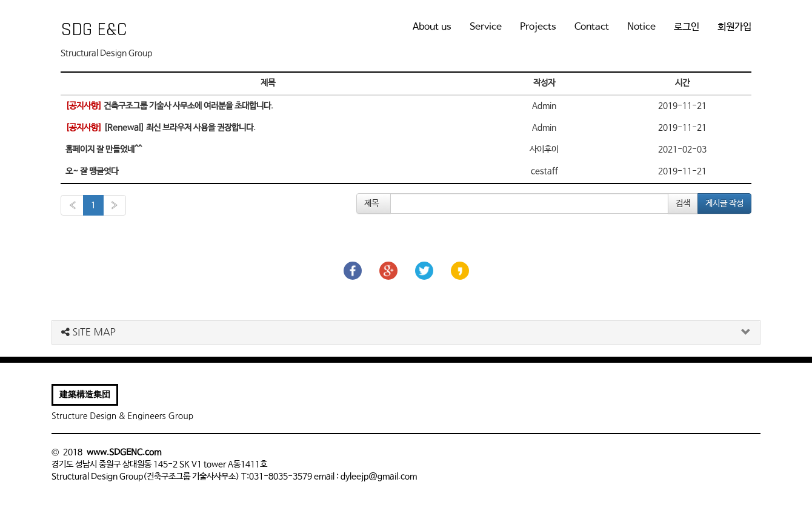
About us (432, 27)
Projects (538, 27)
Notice (641, 27)
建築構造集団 (85, 395)
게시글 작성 (724, 203)
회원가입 (734, 27)
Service (486, 27)
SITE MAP (88, 332)
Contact (592, 27)
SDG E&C (94, 30)
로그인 (687, 27)
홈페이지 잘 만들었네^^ (104, 150)
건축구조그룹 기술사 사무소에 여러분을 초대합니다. (169, 106)
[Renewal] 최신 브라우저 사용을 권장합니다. (161, 128)
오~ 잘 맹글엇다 (92, 171)
